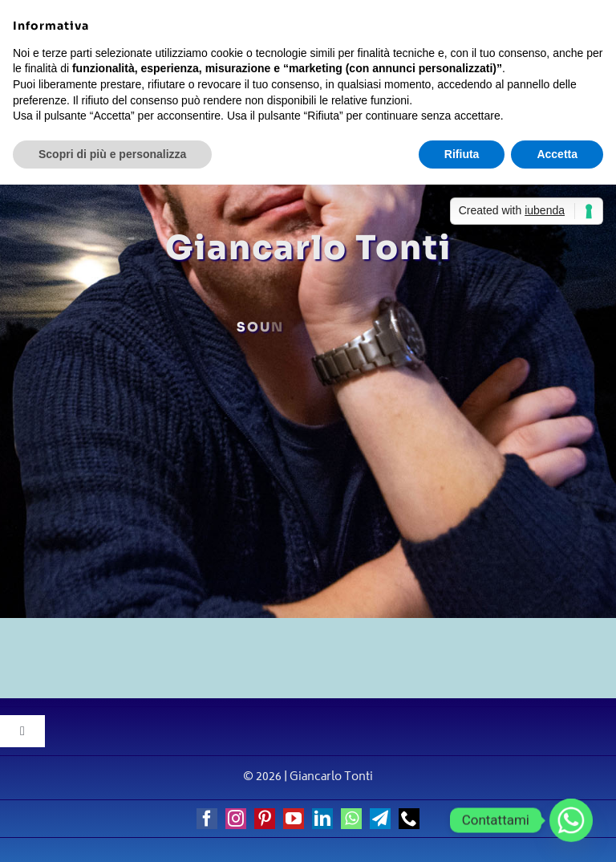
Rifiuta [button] (462, 154)
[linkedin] (322, 819)
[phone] (409, 819)
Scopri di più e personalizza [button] (112, 154)
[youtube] (294, 819)
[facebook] (207, 819)
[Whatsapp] (571, 820)
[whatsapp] (351, 819)
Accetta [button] (557, 154)
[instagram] (236, 819)
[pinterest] (265, 819)
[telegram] (380, 819)
